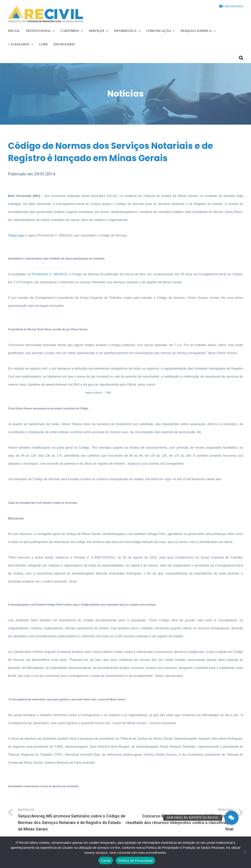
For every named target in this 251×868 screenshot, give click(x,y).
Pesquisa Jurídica (196, 31)
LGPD (43, 44)
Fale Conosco (231, 6)
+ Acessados (19, 44)
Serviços (96, 31)
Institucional (39, 31)
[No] (245, 852)
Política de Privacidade (135, 861)
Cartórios (70, 31)
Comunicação (159, 31)
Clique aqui (17, 235)
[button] (231, 818)
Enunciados (64, 44)
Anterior (72, 820)
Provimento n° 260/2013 (49, 274)
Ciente (106, 861)
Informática (125, 31)
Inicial (14, 31)
